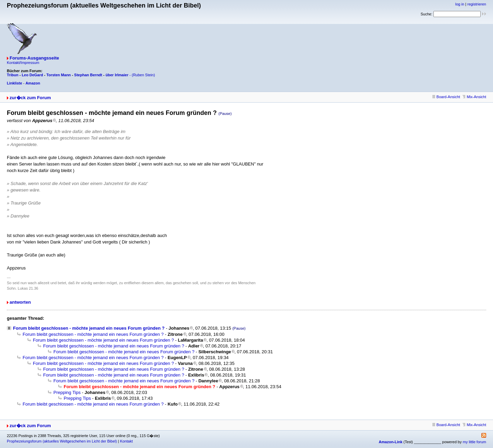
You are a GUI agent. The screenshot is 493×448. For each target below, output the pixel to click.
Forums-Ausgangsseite (34, 58)
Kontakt (126, 441)
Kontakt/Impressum (23, 63)
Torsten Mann (59, 75)
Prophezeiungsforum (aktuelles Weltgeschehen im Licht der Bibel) (62, 441)
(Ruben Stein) (143, 75)
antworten (20, 302)
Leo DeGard (32, 75)
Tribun (13, 75)
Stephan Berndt (88, 75)
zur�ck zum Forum (30, 98)
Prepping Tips (67, 392)
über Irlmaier (117, 75)
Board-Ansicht (446, 97)
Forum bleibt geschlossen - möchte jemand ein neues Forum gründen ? (89, 328)
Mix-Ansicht (474, 97)
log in (460, 4)
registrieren (477, 4)
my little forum (475, 442)
